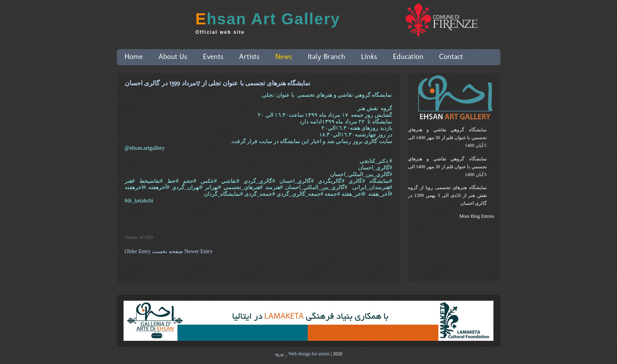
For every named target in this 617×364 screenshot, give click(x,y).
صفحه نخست (167, 251)
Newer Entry (198, 251)
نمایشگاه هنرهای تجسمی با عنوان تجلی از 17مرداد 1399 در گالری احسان (218, 83)
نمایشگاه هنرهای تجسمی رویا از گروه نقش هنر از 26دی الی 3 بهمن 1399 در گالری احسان (447, 195)
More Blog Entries (477, 216)
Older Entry (138, 251)
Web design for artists (309, 354)
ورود (279, 354)
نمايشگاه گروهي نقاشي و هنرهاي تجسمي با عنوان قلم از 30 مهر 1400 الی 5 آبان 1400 (447, 138)
